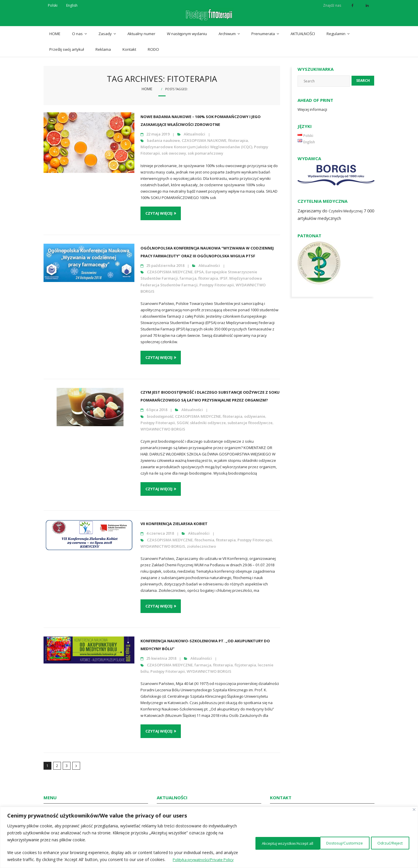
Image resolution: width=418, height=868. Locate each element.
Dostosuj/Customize (263, 839)
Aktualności (194, 130)
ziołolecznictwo (201, 542)
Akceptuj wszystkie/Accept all (375, 839)
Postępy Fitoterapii (217, 281)
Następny (76, 762)
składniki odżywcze (208, 419)
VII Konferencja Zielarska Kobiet (174, 520)
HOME (55, 30)
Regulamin (336, 30)
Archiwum (227, 30)
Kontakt (129, 45)
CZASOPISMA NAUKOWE (204, 136)
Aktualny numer (141, 30)
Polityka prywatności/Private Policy (63, 859)
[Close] (414, 803)
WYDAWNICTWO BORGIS (163, 425)
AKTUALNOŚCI (303, 30)
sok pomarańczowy (206, 149)
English (72, 5)
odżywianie (255, 412)
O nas (77, 30)
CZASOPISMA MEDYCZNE (170, 268)
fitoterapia (238, 136)
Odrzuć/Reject (315, 839)
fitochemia (204, 536)
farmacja (188, 274)
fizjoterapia (245, 661)
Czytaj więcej (159, 209)
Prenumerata (263, 30)
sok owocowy (174, 149)
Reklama (103, 45)
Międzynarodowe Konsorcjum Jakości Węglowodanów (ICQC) (196, 143)
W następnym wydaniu (187, 30)
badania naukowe (163, 136)
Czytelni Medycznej (346, 207)
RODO (153, 45)
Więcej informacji (312, 105)
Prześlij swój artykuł (67, 45)
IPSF (224, 274)
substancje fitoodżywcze (250, 419)
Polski (53, 5)
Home (147, 85)
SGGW (183, 419)
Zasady (105, 30)
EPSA (199, 268)
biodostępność (160, 412)
